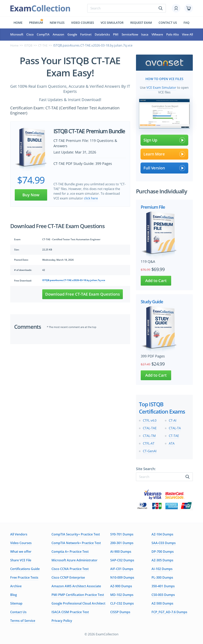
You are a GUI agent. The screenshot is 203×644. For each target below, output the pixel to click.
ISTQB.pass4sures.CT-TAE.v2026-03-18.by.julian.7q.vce (74, 281)
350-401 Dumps (163, 586)
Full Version (164, 168)
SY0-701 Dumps (122, 534)
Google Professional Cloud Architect (78, 603)
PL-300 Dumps (162, 577)
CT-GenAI (150, 451)
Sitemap (16, 603)
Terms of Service (23, 620)
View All (187, 35)
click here (91, 199)
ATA (172, 443)
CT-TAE (44, 46)
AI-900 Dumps (121, 551)
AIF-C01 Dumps (122, 568)
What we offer (21, 551)
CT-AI (173, 420)
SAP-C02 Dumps (122, 560)
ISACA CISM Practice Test (70, 612)
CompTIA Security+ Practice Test (76, 534)
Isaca (145, 35)
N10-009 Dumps (122, 577)
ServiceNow (130, 35)
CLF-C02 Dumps (122, 603)
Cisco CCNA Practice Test (70, 568)
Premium (36, 23)
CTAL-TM (149, 435)
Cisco (30, 35)
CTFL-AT (149, 443)
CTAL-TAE (150, 428)
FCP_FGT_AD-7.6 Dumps (169, 612)
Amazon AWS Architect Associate (76, 586)
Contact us (168, 23)
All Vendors (19, 534)
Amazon (58, 35)
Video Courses (83, 23)
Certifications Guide (25, 568)
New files (57, 23)
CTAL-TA (175, 428)
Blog (14, 594)
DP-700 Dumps (163, 551)
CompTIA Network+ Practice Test (76, 543)
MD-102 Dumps (122, 594)
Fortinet (86, 35)
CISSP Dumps (120, 612)
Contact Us (18, 612)
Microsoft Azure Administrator (74, 560)
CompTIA (43, 35)
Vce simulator (112, 23)
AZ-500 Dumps (162, 603)
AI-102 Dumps (162, 568)
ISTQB (29, 46)
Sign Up (164, 140)
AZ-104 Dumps (162, 534)
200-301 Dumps (122, 543)
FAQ (186, 23)
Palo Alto (173, 35)
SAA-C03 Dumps (164, 543)
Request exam (141, 23)
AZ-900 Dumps (121, 586)
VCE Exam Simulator (161, 87)
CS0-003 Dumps (163, 594)
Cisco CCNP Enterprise (68, 577)
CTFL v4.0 (150, 420)
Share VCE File (21, 560)
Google (72, 35)
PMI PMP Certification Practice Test (78, 594)
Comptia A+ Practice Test (70, 551)
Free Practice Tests (24, 577)
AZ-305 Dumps (162, 560)
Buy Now (31, 195)
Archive (16, 586)
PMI (116, 35)
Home (18, 23)
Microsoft (17, 35)
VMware (157, 35)
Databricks (102, 35)
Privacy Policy (62, 620)
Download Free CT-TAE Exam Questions (83, 295)
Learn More (164, 154)
